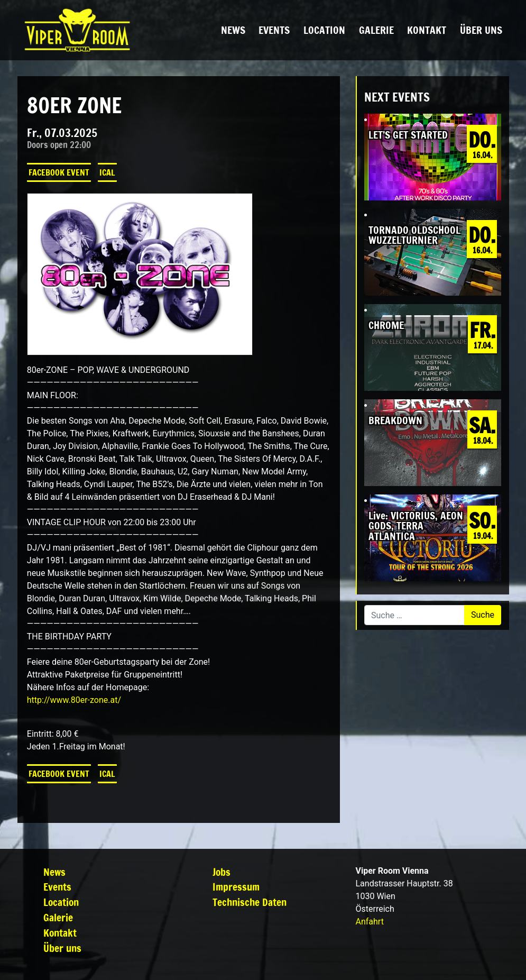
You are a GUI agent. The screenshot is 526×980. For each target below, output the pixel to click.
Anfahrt (369, 922)
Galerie (376, 30)
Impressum (236, 887)
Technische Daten (250, 902)
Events (274, 30)
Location (324, 30)
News (233, 30)
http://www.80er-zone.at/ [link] (74, 700)
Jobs (222, 872)
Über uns (481, 30)
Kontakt (427, 30)
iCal (107, 172)
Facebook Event (59, 172)
